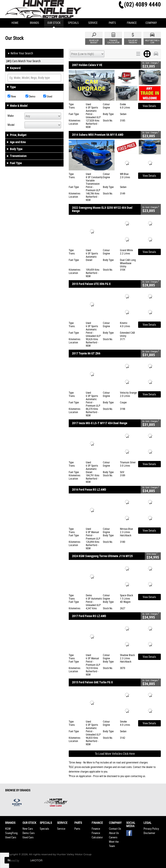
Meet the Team (114, 844)
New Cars (28, 829)
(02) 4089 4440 (142, 4)
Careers (113, 837)
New (12, 96)
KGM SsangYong (11, 831)
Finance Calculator (97, 835)
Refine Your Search (20, 53)
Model (11, 125)
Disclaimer (149, 833)
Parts (77, 829)
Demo (30, 96)
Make (11, 116)
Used (48, 96)
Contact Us (115, 829)
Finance (96, 829)
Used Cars (11, 837)
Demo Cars (29, 833)
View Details (149, 106)
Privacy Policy (151, 829)
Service (61, 829)
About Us (114, 833)
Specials (44, 829)
